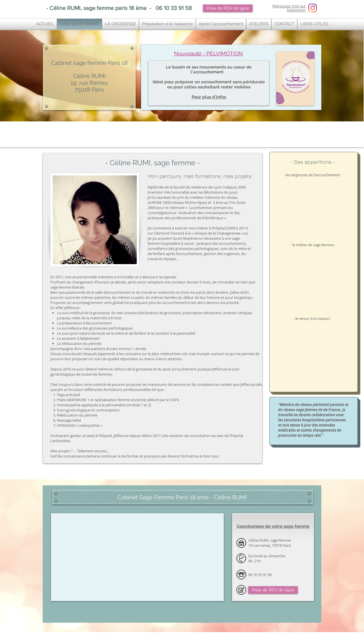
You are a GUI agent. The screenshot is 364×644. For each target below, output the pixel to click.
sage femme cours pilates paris (192, 643)
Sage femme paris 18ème (256, 618)
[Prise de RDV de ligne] (228, 8)
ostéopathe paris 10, (91, 638)
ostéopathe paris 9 (270, 638)
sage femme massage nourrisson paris (223, 643)
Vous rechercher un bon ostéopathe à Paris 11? (169, 638)
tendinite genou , (86, 641)
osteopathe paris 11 (212, 638)
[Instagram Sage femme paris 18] (313, 8)
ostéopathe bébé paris (310, 636)
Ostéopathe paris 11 (139, 638)
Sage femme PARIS (176, 618)
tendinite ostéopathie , (69, 641)
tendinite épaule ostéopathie (105, 641)
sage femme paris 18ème (85, 636)
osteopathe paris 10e (108, 638)
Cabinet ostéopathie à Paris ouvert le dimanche (135, 490)
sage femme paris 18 (51, 636)
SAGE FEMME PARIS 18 (100, 618)
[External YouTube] (313, 206)
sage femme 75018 (121, 636)
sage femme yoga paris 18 (140, 636)
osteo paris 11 (197, 638)
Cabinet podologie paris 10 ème (57, 643)
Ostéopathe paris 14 (81, 643)
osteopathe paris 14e (99, 643)
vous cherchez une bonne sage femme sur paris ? (224, 636)
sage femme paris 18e (105, 636)
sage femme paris (67, 636)
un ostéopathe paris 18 (291, 636)
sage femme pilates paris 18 (192, 636)
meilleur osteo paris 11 (231, 638)
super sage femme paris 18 (256, 636)
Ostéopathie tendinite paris (291, 638)
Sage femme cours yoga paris (167, 643)
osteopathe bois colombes (142, 643)
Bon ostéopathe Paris (251, 638)
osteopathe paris (124, 638)
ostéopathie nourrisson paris (55, 638)
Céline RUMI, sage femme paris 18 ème (98, 8)
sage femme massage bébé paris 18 (165, 636)
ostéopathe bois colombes (119, 643)
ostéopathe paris (75, 638)
